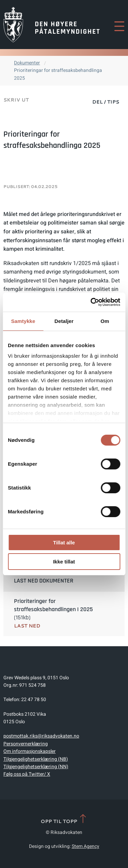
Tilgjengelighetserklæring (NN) (36, 767)
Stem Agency (86, 846)
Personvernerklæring (26, 744)
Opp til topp (64, 819)
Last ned (27, 626)
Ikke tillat (64, 562)
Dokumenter (27, 63)
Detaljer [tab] (64, 321)
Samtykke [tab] (23, 321)
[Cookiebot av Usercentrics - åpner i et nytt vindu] (91, 302)
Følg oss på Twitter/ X (27, 774)
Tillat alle (64, 542)
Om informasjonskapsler (30, 751)
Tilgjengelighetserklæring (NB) (36, 759)
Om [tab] (105, 321)
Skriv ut (16, 100)
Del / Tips (106, 102)
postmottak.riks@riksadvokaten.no (41, 736)
